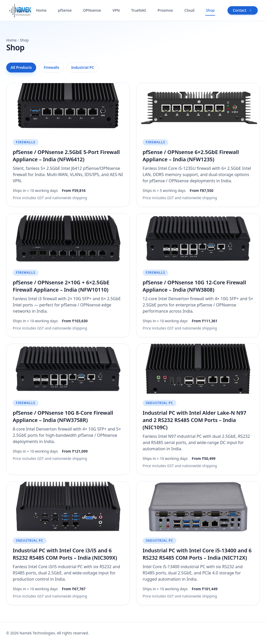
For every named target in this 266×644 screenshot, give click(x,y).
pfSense (65, 10)
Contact (243, 10)
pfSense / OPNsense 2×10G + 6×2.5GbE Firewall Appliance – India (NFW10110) (61, 286)
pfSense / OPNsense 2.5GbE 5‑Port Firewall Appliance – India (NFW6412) (66, 156)
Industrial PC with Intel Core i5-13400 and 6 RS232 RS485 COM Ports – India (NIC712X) (197, 554)
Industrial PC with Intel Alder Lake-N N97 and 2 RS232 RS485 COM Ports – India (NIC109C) (194, 420)
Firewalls (51, 67)
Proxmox (165, 10)
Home (41, 10)
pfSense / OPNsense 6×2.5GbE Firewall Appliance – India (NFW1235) (191, 156)
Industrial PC (83, 67)
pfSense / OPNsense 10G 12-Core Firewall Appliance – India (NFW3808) (194, 286)
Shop (210, 10)
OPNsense (92, 10)
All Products (21, 67)
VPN (116, 10)
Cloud (189, 10)
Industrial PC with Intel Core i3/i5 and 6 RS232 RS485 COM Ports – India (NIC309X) (65, 554)
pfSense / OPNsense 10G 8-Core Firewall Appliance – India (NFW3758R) (63, 416)
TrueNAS (139, 10)
